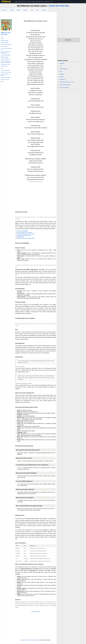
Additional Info (21, 237)
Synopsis (44, 10)
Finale (2, 81)
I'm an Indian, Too (4, 66)
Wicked (62, 77)
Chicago (62, 74)
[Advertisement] (28, 16)
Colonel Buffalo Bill (5, 41)
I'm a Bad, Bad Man (5, 43)
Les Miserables (64, 69)
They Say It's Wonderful (5, 55)
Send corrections (36, 612)
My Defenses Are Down (5, 64)
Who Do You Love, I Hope (6, 72)
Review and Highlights (22, 231)
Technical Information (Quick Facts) (26, 234)
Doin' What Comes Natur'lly (6, 45)
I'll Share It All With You (5, 59)
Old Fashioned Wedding (6, 78)
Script (32, 10)
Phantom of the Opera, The (67, 82)
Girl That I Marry (4, 47)
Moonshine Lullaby (4, 57)
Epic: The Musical (64, 87)
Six (61, 66)
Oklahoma (62, 79)
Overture (3, 39)
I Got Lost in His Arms (5, 70)
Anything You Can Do (5, 80)
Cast (38, 10)
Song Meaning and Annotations (25, 232)
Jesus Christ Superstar (65, 85)
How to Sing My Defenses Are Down (26, 238)
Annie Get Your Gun (59, 6)
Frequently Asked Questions (24, 235)
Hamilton (62, 63)
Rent (61, 71)
